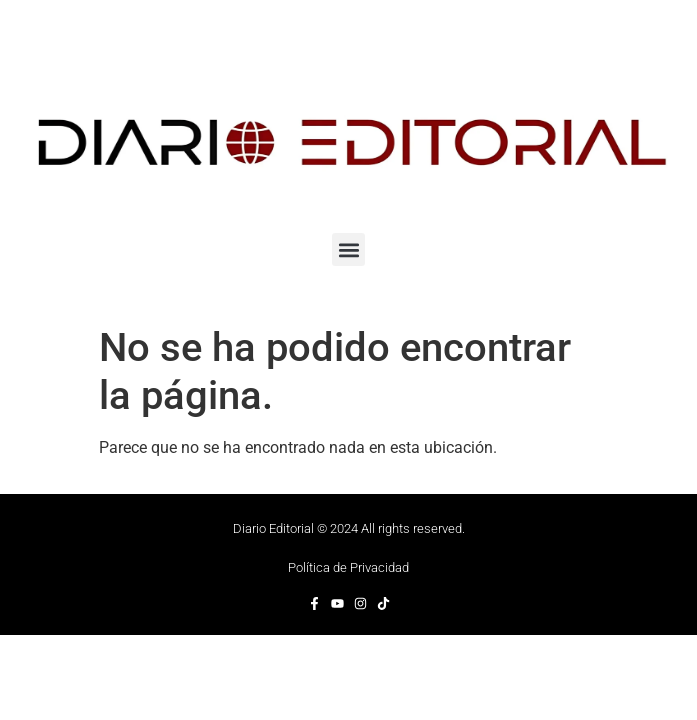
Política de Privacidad (348, 567)
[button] (348, 249)
